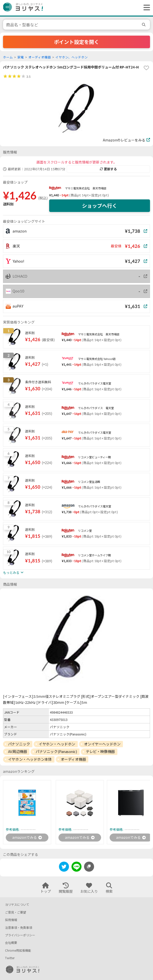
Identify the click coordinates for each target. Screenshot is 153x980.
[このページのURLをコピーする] (89, 867)
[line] (76, 868)
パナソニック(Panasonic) (56, 751)
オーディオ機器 (40, 57)
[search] (144, 25)
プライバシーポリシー (20, 935)
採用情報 (11, 920)
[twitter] (64, 868)
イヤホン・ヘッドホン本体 (30, 759)
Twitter (10, 958)
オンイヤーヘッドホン (102, 744)
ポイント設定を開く (76, 42)
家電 (21, 57)
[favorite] (146, 68)
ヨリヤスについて (17, 905)
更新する (108, 169)
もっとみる (13, 573)
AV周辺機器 (17, 751)
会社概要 (11, 943)
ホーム (8, 57)
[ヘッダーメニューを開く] (145, 8)
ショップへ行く (100, 206)
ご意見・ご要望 (16, 912)
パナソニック (19, 744)
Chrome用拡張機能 (18, 951)
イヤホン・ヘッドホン (57, 744)
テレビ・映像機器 (100, 751)
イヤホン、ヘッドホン (72, 57)
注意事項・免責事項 (19, 928)
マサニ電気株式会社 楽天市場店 (86, 188)
